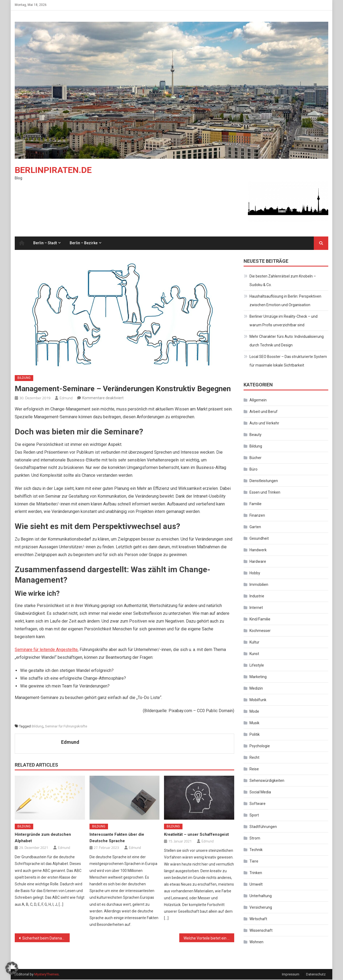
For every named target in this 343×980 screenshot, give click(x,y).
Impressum (291, 975)
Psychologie (260, 746)
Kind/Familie (260, 620)
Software (258, 804)
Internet (256, 608)
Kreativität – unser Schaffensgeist (196, 835)
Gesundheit (259, 539)
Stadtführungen (263, 827)
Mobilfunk (258, 700)
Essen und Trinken (265, 493)
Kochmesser (260, 631)
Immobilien (259, 585)
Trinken (256, 873)
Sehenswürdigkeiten (267, 781)
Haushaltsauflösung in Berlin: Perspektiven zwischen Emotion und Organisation (285, 301)
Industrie (257, 597)
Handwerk (258, 550)
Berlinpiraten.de (53, 171)
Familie (256, 504)
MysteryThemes (46, 975)
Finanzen (257, 516)
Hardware (258, 562)
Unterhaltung (261, 896)
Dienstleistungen (264, 481)
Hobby (255, 574)
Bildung (24, 378)
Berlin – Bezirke (84, 243)
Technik (256, 850)
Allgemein (258, 401)
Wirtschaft (258, 919)
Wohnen (256, 942)
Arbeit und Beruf (264, 412)
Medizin (256, 689)
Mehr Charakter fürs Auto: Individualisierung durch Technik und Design (287, 341)
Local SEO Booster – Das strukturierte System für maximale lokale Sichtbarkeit (288, 361)
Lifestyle (257, 666)
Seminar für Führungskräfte (66, 727)
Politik (255, 735)
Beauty (256, 435)
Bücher (256, 458)
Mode (254, 712)
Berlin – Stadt (45, 243)
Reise (254, 770)
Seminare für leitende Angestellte (46, 650)
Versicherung (261, 908)
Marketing (258, 677)
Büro (253, 470)
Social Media (260, 793)
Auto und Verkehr (264, 424)
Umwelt (256, 885)
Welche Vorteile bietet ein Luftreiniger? (209, 939)
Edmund (66, 398)
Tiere (254, 862)
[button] (12, 968)
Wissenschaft (261, 931)
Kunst (254, 654)
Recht (254, 758)
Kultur (254, 643)
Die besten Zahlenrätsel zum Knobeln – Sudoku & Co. (283, 281)
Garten (255, 527)
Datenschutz (316, 975)
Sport (254, 816)
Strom (255, 839)
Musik (254, 723)
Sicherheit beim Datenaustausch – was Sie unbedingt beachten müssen (46, 939)
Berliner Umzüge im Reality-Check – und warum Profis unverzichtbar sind (284, 321)
